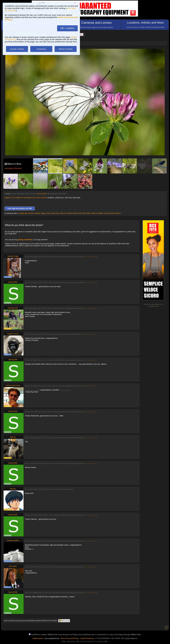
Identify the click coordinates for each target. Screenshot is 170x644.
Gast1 (48, 213)
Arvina (31, 213)
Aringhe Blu (23, 213)
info (157, 306)
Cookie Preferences (87, 638)
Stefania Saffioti (97, 213)
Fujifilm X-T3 (9, 198)
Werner (118, 213)
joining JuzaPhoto (25, 240)
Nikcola (63, 213)
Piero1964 (86, 213)
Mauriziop (55, 213)
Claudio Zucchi (13, 334)
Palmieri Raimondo (74, 213)
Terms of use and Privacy (70, 638)
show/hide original (90, 257)
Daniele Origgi (40, 213)
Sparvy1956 (42, 194)
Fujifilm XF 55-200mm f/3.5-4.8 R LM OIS (31, 198)
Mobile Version (38, 638)
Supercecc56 (109, 213)
